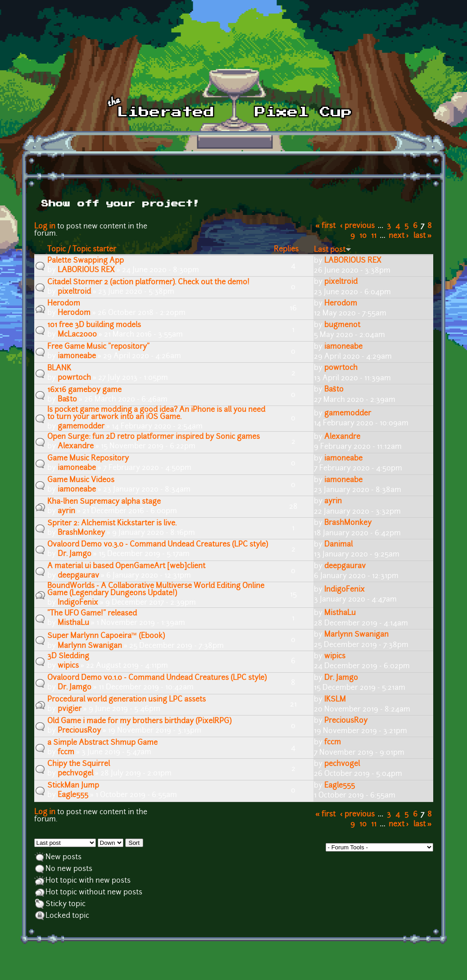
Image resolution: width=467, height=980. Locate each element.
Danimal (338, 545)
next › (399, 236)
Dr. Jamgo (75, 554)
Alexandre (76, 447)
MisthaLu (73, 623)
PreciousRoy (79, 731)
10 (363, 236)
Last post (333, 250)
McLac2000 (77, 335)
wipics (68, 666)
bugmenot (342, 325)
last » (423, 236)
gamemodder (81, 427)
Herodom (74, 313)
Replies (286, 250)
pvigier (70, 709)
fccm (66, 752)
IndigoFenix (78, 603)
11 (374, 236)
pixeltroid (74, 292)
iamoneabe (77, 356)
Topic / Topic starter (82, 250)
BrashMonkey (81, 533)
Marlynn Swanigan (90, 646)
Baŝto (67, 400)
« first (325, 226)
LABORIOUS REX (86, 270)
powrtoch (74, 378)
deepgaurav (78, 576)
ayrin (66, 511)
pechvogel (75, 774)
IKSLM (335, 700)
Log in (45, 227)
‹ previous (357, 226)
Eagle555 (73, 795)
